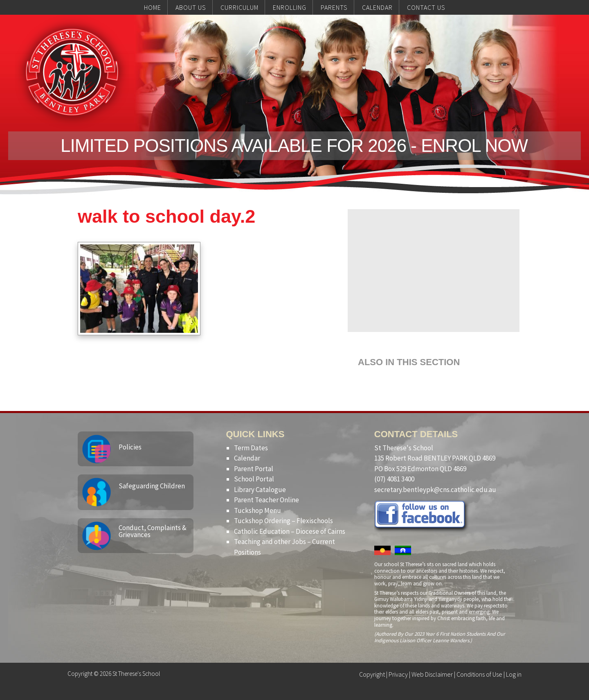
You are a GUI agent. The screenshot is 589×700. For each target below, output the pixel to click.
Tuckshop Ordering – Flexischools (283, 521)
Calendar (247, 458)
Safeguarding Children (152, 486)
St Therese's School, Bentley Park (72, 72)
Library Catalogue (260, 490)
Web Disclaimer (432, 674)
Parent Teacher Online (266, 500)
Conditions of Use (479, 674)
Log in (514, 674)
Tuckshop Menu (257, 510)
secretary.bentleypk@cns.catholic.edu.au (435, 490)
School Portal (254, 479)
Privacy (398, 674)
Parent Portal (254, 469)
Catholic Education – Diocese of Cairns (290, 531)
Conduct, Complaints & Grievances (153, 531)
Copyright (372, 674)
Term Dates (251, 448)
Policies (130, 447)
